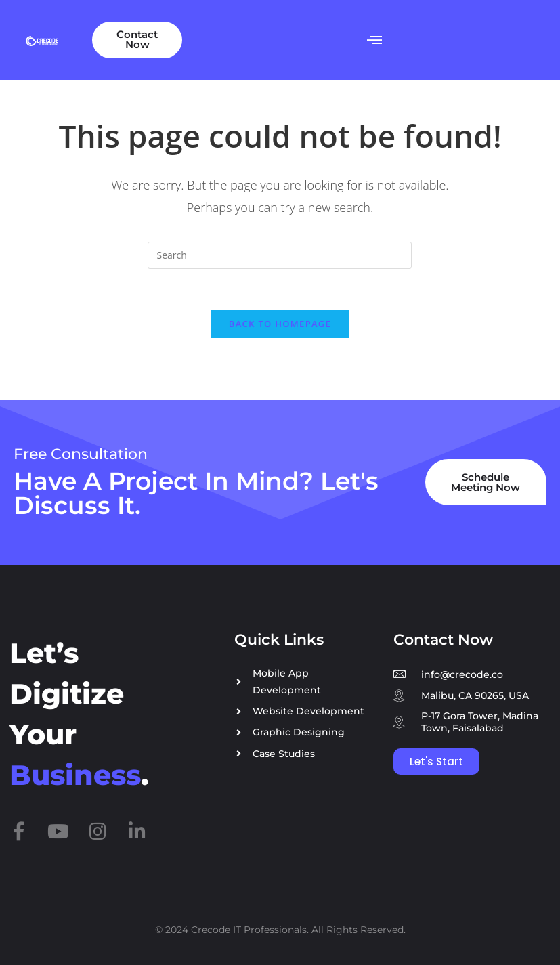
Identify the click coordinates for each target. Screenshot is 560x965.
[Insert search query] (280, 255)
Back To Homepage (280, 324)
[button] (374, 40)
